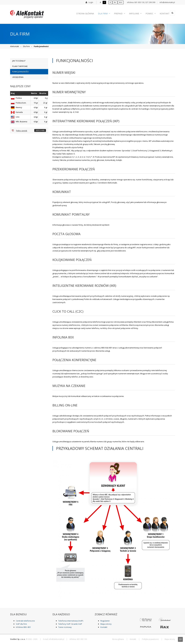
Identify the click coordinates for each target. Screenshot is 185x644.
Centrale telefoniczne (25, 621)
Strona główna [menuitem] (89, 13)
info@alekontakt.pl (167, 2)
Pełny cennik (31, 130)
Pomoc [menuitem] (149, 13)
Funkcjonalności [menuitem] (20, 72)
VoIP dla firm (21, 624)
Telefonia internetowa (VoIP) (71, 621)
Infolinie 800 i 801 (23, 627)
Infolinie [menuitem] (135, 13)
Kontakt (104, 627)
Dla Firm (26, 46)
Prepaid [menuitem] (121, 13)
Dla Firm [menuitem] (106, 13)
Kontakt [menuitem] (162, 13)
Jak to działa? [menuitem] (19, 61)
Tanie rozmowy (65, 627)
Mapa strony (106, 624)
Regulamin (105, 621)
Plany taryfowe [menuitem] (20, 66)
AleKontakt (15, 46)
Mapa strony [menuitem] (170, 639)
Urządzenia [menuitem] (18, 77)
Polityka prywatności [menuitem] (150, 639)
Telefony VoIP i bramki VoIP (70, 624)
